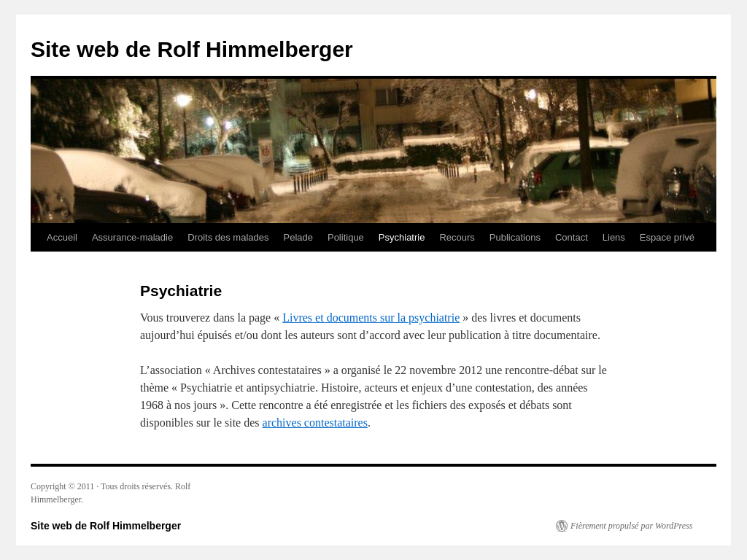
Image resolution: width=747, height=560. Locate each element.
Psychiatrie (402, 237)
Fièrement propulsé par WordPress (631, 526)
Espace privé (667, 237)
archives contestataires (315, 423)
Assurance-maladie (132, 237)
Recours (457, 237)
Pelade (298, 237)
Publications (515, 237)
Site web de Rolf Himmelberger (192, 49)
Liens (614, 237)
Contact (572, 237)
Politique (346, 237)
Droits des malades (228, 237)
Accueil (62, 237)
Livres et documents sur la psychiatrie (371, 318)
